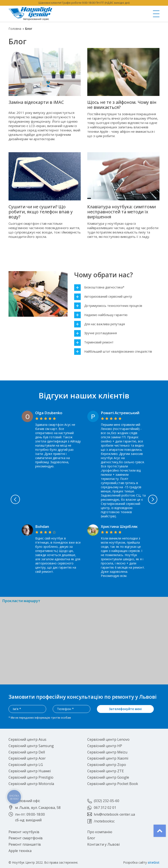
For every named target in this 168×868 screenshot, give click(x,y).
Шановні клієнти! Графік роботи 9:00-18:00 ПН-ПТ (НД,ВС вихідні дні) (84, 3)
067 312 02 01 (105, 808)
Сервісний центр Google (108, 777)
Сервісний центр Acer (27, 758)
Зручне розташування (95, 333)
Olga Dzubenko (49, 413)
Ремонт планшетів (25, 844)
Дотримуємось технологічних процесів (108, 306)
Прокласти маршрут (21, 601)
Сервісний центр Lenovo (108, 739)
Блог (91, 838)
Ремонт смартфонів (26, 838)
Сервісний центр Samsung (31, 746)
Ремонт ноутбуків (24, 832)
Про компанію (100, 832)
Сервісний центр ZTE (106, 771)
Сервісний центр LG (26, 765)
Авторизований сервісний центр (103, 297)
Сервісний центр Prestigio (31, 777)
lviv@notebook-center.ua (114, 814)
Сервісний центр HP (105, 746)
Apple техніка (20, 851)
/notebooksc (104, 821)
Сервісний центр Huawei (30, 771)
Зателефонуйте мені (125, 709)
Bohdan (42, 526)
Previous (15, 499)
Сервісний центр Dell (27, 752)
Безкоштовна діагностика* (99, 287)
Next (153, 499)
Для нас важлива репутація (100, 324)
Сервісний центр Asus (27, 739)
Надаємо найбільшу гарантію (101, 315)
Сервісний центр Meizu (107, 752)
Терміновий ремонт (94, 342)
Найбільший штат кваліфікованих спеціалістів (113, 352)
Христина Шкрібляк (119, 526)
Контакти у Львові (103, 844)
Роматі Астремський (120, 413)
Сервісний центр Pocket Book (113, 784)
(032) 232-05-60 (107, 801)
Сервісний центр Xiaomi (108, 758)
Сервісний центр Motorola (31, 784)
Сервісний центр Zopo (107, 765)
